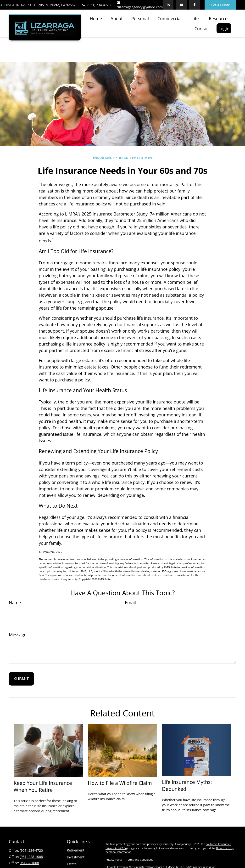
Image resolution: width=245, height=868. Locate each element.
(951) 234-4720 (96, 5)
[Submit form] (21, 680)
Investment (76, 858)
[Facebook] (194, 5)
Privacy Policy (114, 860)
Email (130, 603)
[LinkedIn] (168, 5)
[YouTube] (181, 5)
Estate (72, 865)
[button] (96, 18)
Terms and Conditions (140, 860)
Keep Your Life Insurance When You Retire (43, 787)
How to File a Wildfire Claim (120, 784)
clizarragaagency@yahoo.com (140, 5)
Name (15, 603)
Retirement (76, 851)
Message (18, 635)
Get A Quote (220, 5)
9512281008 (29, 864)
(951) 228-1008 (31, 858)
